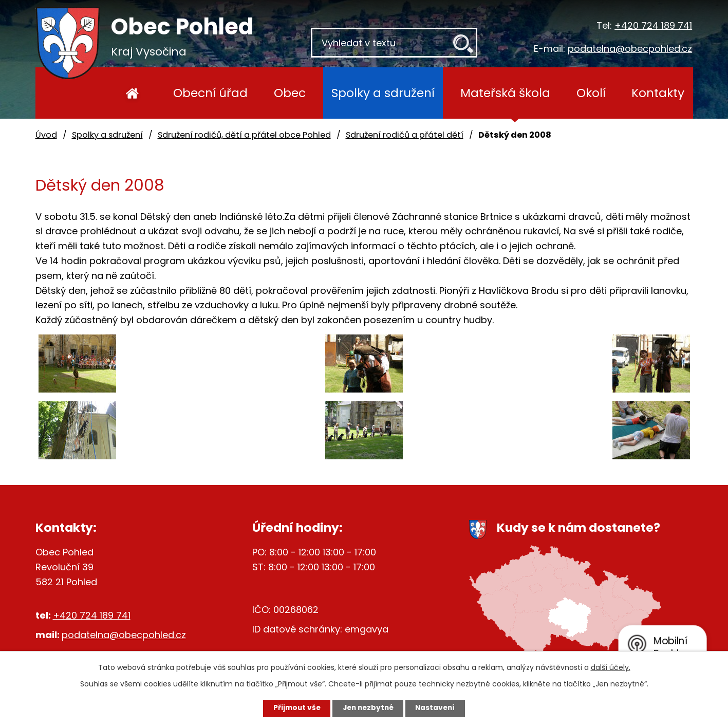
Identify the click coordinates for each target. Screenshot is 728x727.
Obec (290, 93)
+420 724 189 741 (653, 25)
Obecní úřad (210, 93)
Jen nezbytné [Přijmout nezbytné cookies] (368, 708)
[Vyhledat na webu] (394, 43)
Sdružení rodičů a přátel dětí (405, 135)
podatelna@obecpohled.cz (630, 49)
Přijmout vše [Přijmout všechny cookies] (293, 708)
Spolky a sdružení (383, 93)
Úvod (133, 93)
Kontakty (658, 93)
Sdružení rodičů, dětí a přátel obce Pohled (244, 135)
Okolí (591, 93)
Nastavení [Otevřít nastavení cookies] (439, 708)
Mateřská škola (505, 93)
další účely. (611, 667)
